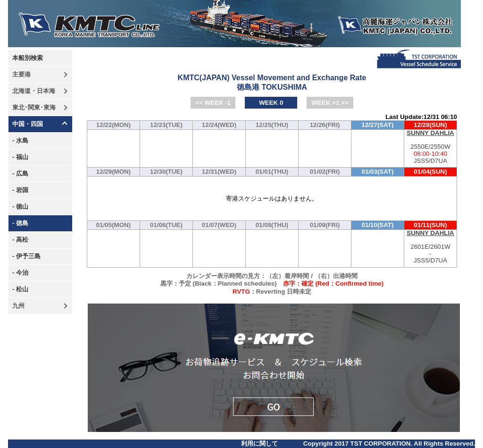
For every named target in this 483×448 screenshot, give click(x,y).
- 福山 (20, 157)
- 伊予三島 (26, 256)
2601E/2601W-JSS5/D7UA (430, 247)
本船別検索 (28, 58)
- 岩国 (20, 190)
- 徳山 (20, 207)
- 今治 (20, 273)
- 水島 (20, 140)
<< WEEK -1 (213, 103)
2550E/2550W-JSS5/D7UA (430, 147)
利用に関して (259, 444)
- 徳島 (20, 223)
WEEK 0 (271, 103)
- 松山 (20, 289)
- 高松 (20, 240)
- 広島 (20, 173)
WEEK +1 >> (330, 103)
